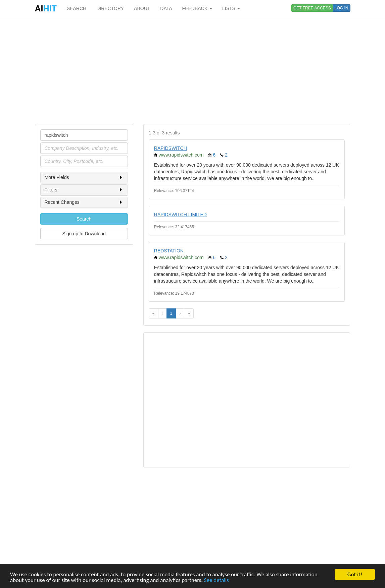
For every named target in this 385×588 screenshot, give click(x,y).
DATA (166, 8)
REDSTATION (169, 251)
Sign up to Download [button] (84, 234)
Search (84, 219)
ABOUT (142, 8)
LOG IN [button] (342, 8)
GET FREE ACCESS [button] (312, 8)
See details (216, 580)
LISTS (231, 8)
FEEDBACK (197, 8)
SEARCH (77, 8)
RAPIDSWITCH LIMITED (180, 215)
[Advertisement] (193, 70)
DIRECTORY (110, 8)
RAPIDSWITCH (171, 148)
